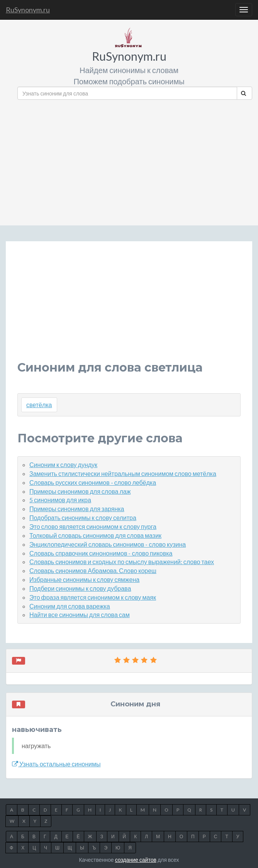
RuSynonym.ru (28, 10)
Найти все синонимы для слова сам (80, 615)
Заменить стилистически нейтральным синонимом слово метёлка (123, 473)
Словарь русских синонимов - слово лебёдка (93, 482)
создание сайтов (136, 860)
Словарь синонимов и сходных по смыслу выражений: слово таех (122, 562)
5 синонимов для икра (60, 500)
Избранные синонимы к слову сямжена (84, 579)
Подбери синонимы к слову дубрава (80, 588)
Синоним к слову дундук (63, 465)
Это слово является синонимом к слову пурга (93, 526)
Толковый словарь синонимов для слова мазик (95, 535)
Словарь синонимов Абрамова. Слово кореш (93, 570)
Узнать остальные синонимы (56, 764)
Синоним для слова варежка (70, 606)
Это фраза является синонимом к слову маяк (93, 597)
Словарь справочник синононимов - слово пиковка (101, 553)
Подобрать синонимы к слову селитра (83, 518)
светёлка (39, 405)
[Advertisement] (135, 160)
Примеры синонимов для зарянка (77, 509)
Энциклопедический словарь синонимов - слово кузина (108, 544)
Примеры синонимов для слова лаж (80, 491)
